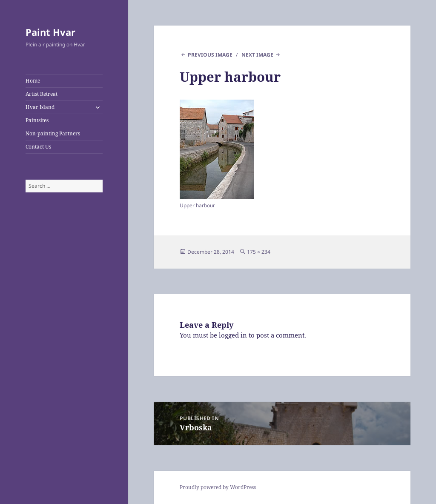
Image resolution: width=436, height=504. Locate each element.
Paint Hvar (50, 32)
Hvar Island (40, 107)
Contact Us (38, 147)
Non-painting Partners (53, 133)
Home (33, 81)
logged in (233, 335)
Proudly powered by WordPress (218, 487)
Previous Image (210, 55)
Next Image (257, 55)
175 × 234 (259, 252)
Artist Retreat (42, 94)
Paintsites (37, 120)
